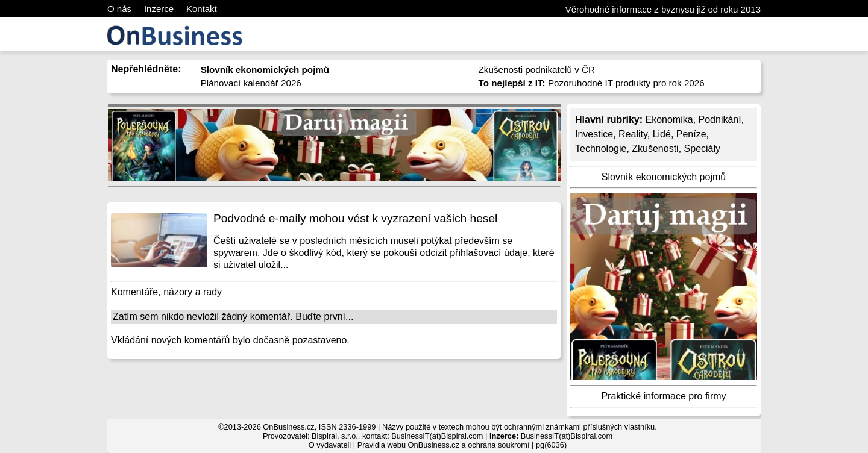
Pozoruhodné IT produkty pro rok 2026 (592, 83)
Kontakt (202, 9)
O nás (119, 9)
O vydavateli (330, 445)
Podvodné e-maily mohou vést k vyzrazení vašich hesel (355, 218)
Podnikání (720, 120)
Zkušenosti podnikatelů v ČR (537, 70)
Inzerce (159, 9)
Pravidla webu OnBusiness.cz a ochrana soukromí (444, 445)
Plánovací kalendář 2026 (251, 83)
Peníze (691, 134)
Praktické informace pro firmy (663, 396)
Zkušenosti (655, 148)
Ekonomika (669, 120)
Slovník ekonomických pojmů (664, 177)
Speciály (702, 148)
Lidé (662, 134)
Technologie (601, 148)
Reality (633, 134)
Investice (594, 134)
